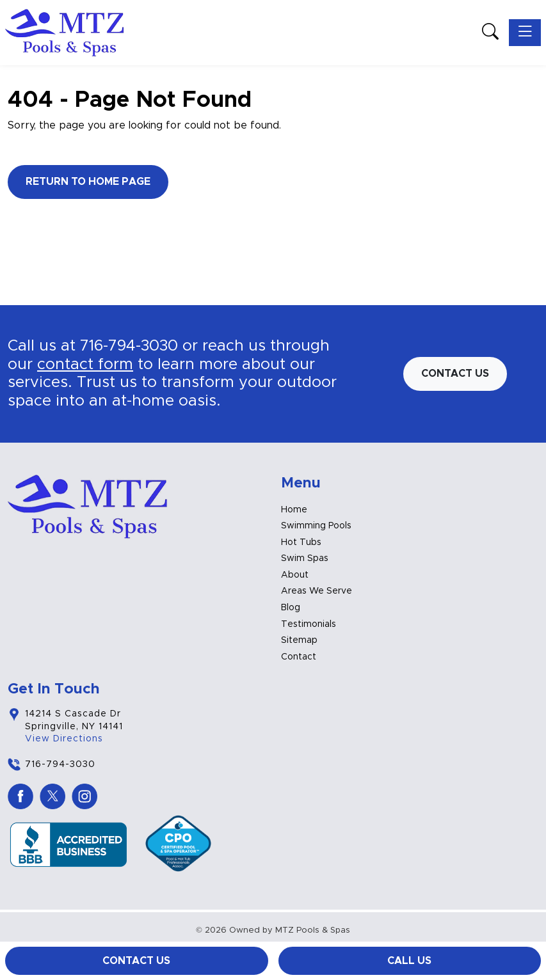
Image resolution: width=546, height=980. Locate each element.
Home (294, 510)
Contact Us (136, 961)
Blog (291, 608)
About (295, 575)
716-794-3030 (129, 346)
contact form (85, 365)
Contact (299, 657)
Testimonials (309, 624)
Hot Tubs (301, 542)
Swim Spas (305, 558)
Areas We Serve (317, 591)
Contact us (455, 374)
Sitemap (299, 640)
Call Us (409, 961)
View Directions (64, 739)
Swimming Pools (316, 526)
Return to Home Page (88, 182)
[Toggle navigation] (525, 33)
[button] (490, 33)
